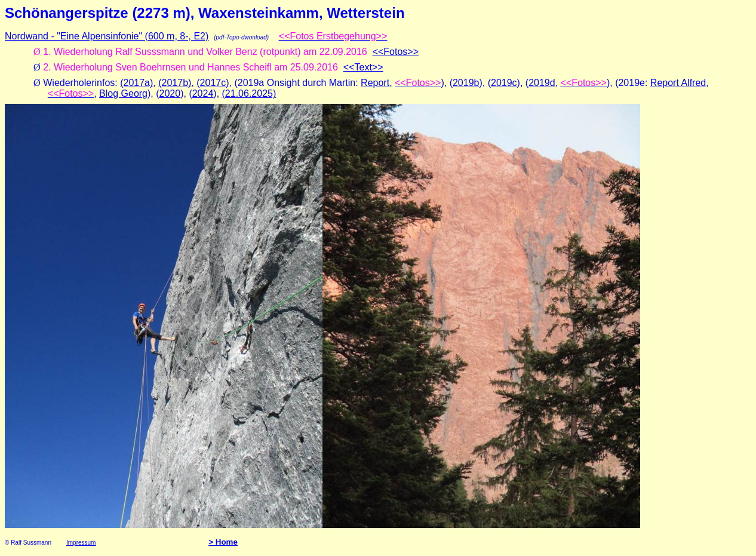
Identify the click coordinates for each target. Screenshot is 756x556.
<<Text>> (363, 67)
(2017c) (213, 83)
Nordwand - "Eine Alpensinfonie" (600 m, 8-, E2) (107, 36)
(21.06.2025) (249, 93)
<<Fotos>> (396, 52)
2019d (542, 83)
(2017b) (175, 83)
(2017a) (136, 83)
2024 (203, 93)
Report (375, 83)
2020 (170, 93)
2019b (466, 83)
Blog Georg (123, 93)
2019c (504, 83)
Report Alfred (678, 83)
